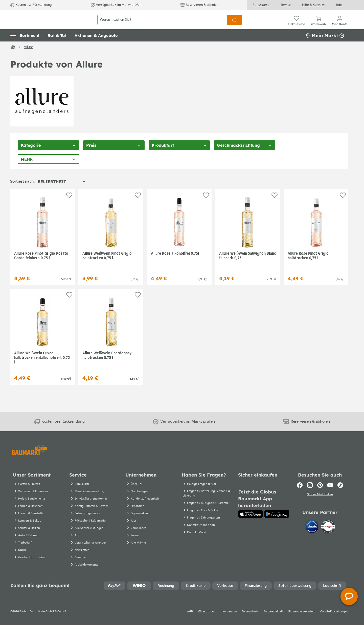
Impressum (230, 612)
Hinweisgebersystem (302, 612)
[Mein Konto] (340, 25)
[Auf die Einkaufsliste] (69, 207)
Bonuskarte (261, 5)
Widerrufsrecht (208, 612)
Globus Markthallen (320, 495)
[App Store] (251, 514)
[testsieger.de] (328, 527)
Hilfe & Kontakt (313, 5)
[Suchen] (234, 25)
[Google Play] (277, 514)
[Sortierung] (61, 193)
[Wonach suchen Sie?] (162, 25)
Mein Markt (325, 47)
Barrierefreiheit (273, 612)
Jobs (339, 5)
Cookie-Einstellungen (334, 612)
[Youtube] (330, 485)
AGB (190, 612)
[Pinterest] (320, 485)
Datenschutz (250, 612)
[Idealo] (312, 527)
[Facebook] (300, 485)
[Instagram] (310, 485)
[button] (25, 47)
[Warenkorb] (318, 25)
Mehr (27, 170)
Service (286, 5)
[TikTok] (340, 485)
